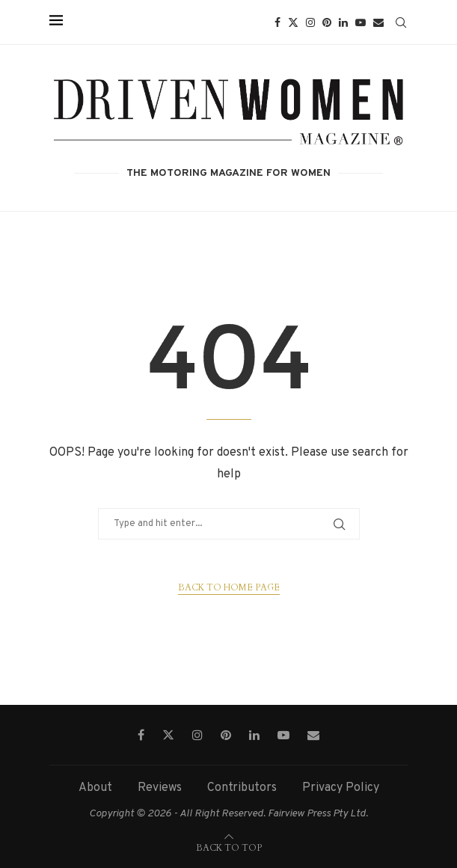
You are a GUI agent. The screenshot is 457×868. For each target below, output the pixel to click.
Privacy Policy (341, 788)
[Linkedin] (343, 22)
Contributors (242, 788)
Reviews (160, 788)
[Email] (378, 22)
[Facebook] (277, 22)
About (95, 788)
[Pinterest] (327, 22)
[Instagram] (310, 22)
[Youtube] (361, 22)
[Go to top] (229, 848)
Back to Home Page (229, 587)
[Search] (401, 22)
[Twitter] (293, 22)
